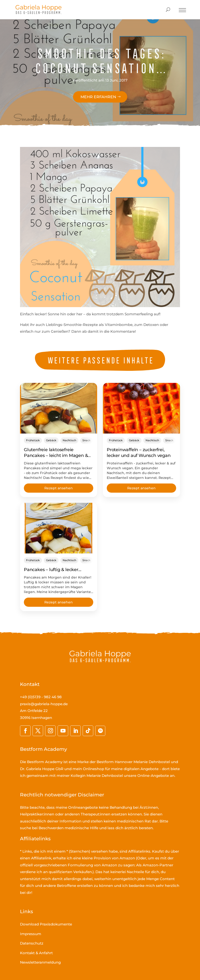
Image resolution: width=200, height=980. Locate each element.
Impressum (31, 934)
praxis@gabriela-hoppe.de (44, 704)
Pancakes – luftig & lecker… (53, 570)
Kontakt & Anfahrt (36, 953)
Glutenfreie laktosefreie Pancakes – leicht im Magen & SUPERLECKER (56, 455)
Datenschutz (32, 943)
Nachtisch (69, 440)
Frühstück (33, 440)
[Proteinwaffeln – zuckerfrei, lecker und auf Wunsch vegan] (141, 408)
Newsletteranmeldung (40, 962)
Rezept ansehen (59, 488)
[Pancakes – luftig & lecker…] (59, 528)
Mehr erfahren (98, 97)
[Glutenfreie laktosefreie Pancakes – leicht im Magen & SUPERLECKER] (59, 408)
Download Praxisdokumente (46, 924)
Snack (87, 440)
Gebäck (51, 440)
